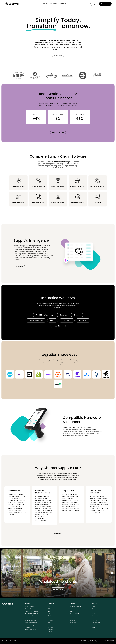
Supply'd (94, 604)
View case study (58, 589)
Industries (53, 4)
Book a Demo (96, 625)
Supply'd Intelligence (31, 630)
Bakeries (63, 315)
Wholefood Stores (36, 320)
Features (45, 4)
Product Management (31, 609)
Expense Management (31, 625)
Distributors (67, 320)
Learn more (19, 267)
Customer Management (32, 620)
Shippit (49, 623)
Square (49, 611)
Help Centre (95, 611)
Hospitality (83, 320)
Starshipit (50, 625)
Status (94, 609)
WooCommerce (52, 616)
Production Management (32, 613)
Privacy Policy (6, 641)
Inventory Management (32, 611)
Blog (93, 613)
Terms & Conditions (16, 641)
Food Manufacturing (44, 315)
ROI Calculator (96, 623)
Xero (49, 607)
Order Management (31, 607)
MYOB (49, 609)
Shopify (49, 613)
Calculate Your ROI (58, 132)
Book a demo (105, 4)
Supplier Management (31, 623)
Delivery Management (31, 618)
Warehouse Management (32, 616)
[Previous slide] (4, 573)
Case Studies (63, 4)
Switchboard (51, 627)
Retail (53, 320)
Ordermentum (51, 618)
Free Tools (95, 620)
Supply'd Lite (95, 616)
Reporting (28, 627)
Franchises (58, 326)
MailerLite (50, 632)
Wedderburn (51, 620)
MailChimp (50, 630)
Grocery (77, 315)
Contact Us (95, 627)
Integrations (51, 604)
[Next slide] (112, 573)
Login (94, 4)
